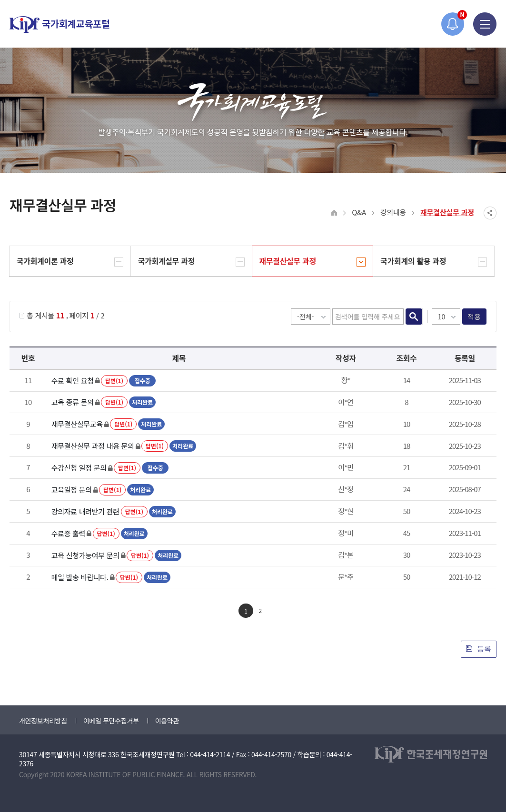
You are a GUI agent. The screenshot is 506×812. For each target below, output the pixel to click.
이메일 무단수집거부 (111, 721)
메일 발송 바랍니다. (80, 577)
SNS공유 (490, 213)
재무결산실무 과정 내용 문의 (93, 446)
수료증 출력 (68, 533)
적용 (474, 317)
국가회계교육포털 (60, 25)
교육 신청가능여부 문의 (85, 555)
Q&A (359, 212)
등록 (479, 649)
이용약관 (167, 721)
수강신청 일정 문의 (79, 468)
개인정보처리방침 (43, 721)
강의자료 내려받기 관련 (85, 511)
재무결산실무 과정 (447, 212)
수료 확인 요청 (73, 381)
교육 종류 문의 (73, 402)
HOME (334, 213)
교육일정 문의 (72, 490)
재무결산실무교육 (77, 424)
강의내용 (393, 212)
